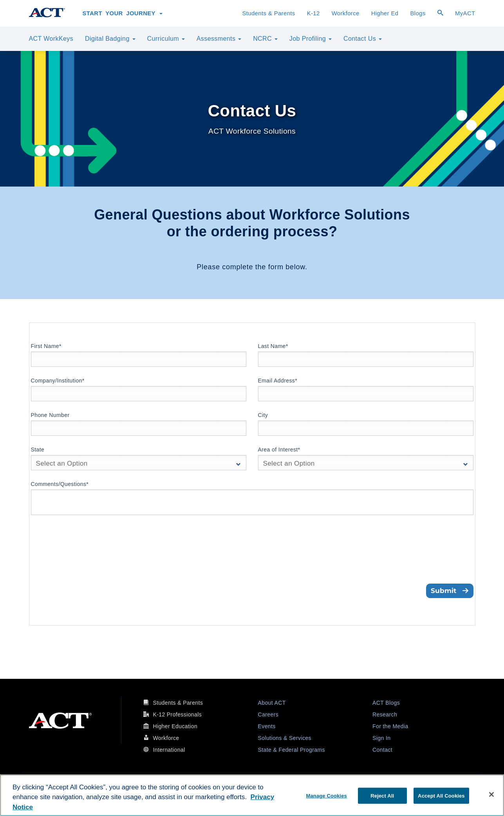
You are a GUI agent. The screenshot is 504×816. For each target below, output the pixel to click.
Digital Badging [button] (110, 39)
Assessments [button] (219, 39)
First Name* (46, 346)
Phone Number (50, 415)
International (169, 750)
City (263, 415)
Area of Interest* (279, 450)
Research (385, 714)
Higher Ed (385, 13)
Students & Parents (268, 13)
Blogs (418, 13)
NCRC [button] (265, 39)
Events (267, 726)
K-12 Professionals (177, 714)
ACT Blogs (386, 703)
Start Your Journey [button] (123, 13)
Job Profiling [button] (311, 39)
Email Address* (278, 381)
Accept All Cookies (441, 795)
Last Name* (273, 346)
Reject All (382, 795)
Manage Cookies (327, 795)
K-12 (313, 13)
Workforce (346, 13)
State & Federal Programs (292, 750)
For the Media (390, 726)
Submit (450, 591)
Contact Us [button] (363, 39)
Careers (268, 714)
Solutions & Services (285, 738)
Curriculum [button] (166, 39)
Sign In (381, 738)
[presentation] (90, 560)
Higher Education (175, 726)
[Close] (491, 794)
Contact (382, 750)
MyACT (465, 13)
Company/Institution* (58, 381)
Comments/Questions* (60, 484)
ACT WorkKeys (51, 39)
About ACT (272, 703)
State (38, 450)
